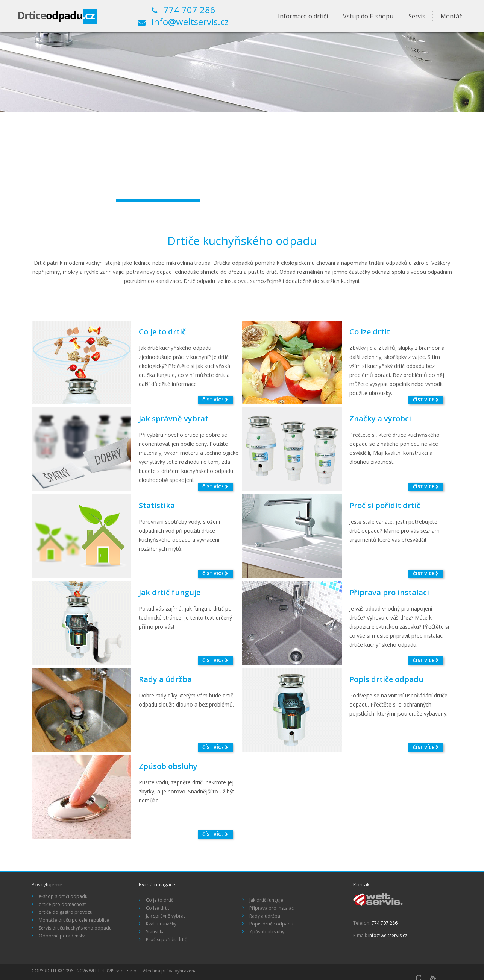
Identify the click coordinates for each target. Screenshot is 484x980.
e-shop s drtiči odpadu (63, 896)
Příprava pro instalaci (389, 592)
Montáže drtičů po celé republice (74, 920)
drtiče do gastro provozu (66, 912)
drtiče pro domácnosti (63, 904)
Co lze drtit (370, 332)
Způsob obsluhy (168, 766)
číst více (215, 400)
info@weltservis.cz (183, 22)
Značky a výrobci (380, 419)
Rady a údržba (165, 679)
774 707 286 (184, 10)
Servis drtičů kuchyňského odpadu (75, 928)
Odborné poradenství (62, 936)
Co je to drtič (162, 332)
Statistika (157, 505)
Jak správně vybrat (174, 419)
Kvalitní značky (161, 924)
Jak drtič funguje (170, 592)
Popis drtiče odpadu (386, 679)
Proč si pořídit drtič (385, 505)
